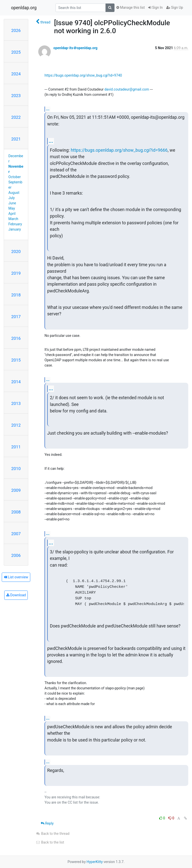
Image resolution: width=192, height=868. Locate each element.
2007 (16, 534)
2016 (16, 338)
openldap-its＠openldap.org (75, 48)
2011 (16, 447)
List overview (16, 577)
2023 (16, 96)
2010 (16, 469)
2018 (16, 295)
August (14, 193)
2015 (16, 360)
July (12, 198)
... (48, 109)
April (12, 214)
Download (16, 595)
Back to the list (50, 842)
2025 (16, 52)
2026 (16, 30)
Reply (47, 823)
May (12, 208)
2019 (16, 273)
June (12, 203)
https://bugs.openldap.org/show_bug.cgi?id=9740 (83, 75)
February (15, 224)
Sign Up (175, 7)
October (15, 177)
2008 (16, 512)
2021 (16, 139)
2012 (16, 425)
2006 (16, 555)
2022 (16, 117)
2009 (16, 490)
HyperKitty (95, 862)
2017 (16, 317)
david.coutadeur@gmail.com (127, 89)
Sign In (155, 7)
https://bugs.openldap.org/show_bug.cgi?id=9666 (119, 150)
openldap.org (24, 8)
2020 (16, 251)
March (13, 219)
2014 (16, 382)
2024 (16, 74)
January (15, 229)
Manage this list (130, 7)
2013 (16, 403)
